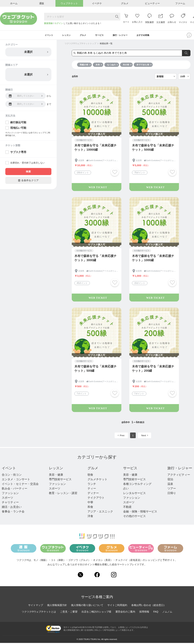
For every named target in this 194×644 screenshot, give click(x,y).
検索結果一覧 (106, 45)
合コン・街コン (12, 476)
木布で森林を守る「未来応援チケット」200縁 (153, 370)
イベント (9, 469)
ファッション (10, 494)
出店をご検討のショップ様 (96, 613)
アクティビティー (179, 476)
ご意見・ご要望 (69, 613)
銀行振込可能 (18, 124)
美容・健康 (56, 476)
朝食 (90, 476)
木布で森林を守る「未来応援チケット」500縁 (95, 370)
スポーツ (7, 499)
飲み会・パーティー (15, 490)
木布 (99, 66)
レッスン (56, 469)
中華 (90, 504)
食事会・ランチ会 (13, 513)
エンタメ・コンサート (16, 481)
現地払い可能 (18, 129)
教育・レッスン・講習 (63, 494)
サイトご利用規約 (117, 606)
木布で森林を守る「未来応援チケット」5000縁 (153, 149)
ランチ (92, 485)
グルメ (93, 469)
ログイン (59, 23)
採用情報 (144, 613)
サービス (130, 469)
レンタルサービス (134, 494)
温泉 (170, 485)
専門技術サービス (60, 481)
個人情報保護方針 (57, 606)
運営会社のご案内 (125, 613)
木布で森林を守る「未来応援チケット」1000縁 (153, 259)
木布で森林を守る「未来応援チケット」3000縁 (95, 259)
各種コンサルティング (137, 485)
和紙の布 (85, 66)
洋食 (90, 517)
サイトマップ (36, 606)
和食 (90, 508)
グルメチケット (97, 481)
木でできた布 (144, 66)
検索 (28, 173)
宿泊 (170, 481)
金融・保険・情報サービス (140, 513)
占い (126, 490)
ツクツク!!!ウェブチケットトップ (80, 45)
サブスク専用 (18, 153)
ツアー (172, 490)
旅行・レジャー (180, 469)
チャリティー (10, 504)
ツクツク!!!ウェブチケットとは (39, 613)
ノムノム (167, 613)
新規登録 (48, 23)
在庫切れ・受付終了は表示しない (28, 164)
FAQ (156, 613)
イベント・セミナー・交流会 (20, 485)
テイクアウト (96, 499)
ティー (92, 490)
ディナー (93, 494)
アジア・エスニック (100, 513)
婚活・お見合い (12, 508)
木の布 (127, 66)
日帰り (172, 494)
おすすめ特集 (150, 36)
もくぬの (113, 66)
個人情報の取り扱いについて (87, 606)
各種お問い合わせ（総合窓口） (149, 606)
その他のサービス (134, 517)
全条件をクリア (28, 182)
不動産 (127, 508)
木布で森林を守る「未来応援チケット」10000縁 (95, 149)
